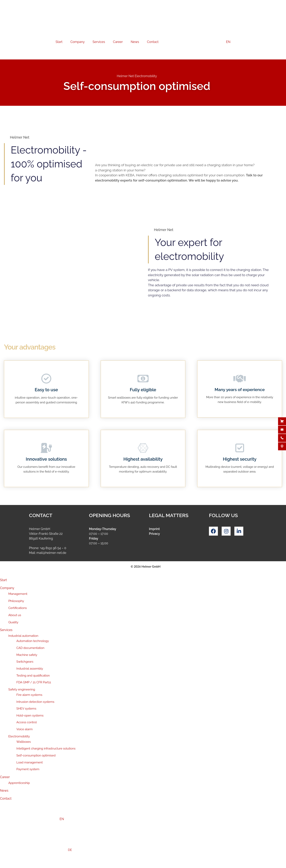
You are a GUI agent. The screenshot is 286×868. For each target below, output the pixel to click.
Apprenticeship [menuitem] (19, 783)
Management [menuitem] (18, 594)
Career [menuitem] (5, 777)
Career (118, 42)
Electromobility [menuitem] (19, 736)
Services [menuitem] (6, 630)
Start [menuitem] (3, 580)
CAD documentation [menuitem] (30, 648)
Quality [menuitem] (13, 622)
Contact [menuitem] (6, 799)
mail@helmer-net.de (51, 553)
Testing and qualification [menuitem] (33, 676)
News (135, 42)
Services (99, 42)
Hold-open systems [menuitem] (30, 716)
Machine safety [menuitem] (27, 655)
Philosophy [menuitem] (16, 601)
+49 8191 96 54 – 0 (53, 548)
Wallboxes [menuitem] (24, 742)
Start (59, 42)
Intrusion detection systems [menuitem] (35, 702)
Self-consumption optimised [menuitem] (36, 755)
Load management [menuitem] (30, 762)
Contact (153, 42)
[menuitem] (143, 819)
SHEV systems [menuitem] (26, 709)
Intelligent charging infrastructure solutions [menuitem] (46, 749)
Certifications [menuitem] (18, 608)
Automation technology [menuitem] (33, 641)
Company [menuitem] (7, 588)
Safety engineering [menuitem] (22, 689)
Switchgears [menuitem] (25, 662)
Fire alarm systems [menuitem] (29, 695)
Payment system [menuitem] (28, 769)
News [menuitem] (4, 791)
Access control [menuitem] (27, 722)
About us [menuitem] (15, 615)
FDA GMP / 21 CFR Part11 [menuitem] (34, 682)
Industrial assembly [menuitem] (30, 669)
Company (77, 42)
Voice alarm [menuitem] (25, 729)
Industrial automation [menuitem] (23, 636)
